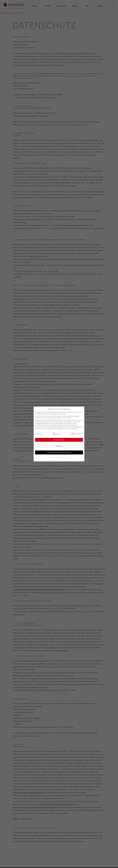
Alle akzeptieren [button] (59, 440)
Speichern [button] (59, 446)
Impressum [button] (67, 457)
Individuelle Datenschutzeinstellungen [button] (59, 452)
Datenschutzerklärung (76, 427)
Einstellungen (59, 429)
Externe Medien (77, 434)
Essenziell (39, 434)
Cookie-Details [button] (51, 457)
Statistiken (57, 434)
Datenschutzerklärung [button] (60, 457)
